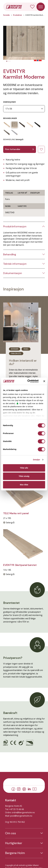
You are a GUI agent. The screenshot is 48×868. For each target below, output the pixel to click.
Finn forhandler (20, 149)
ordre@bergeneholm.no (23, 812)
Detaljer (37, 460)
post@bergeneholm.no (21, 816)
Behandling (10, 254)
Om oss (10, 833)
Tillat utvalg (24, 476)
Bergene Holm (15, 853)
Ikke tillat (24, 485)
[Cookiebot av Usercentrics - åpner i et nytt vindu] (29, 381)
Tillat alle (24, 468)
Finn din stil (16, 353)
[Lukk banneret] (44, 381)
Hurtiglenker (14, 843)
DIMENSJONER (9, 102)
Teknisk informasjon (15, 264)
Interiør (15, 349)
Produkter (18, 15)
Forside (6, 15)
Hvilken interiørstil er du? (23, 362)
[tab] (7, 61)
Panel (26, 349)
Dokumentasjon (13, 273)
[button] (24, 43)
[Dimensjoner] (24, 109)
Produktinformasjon (15, 226)
